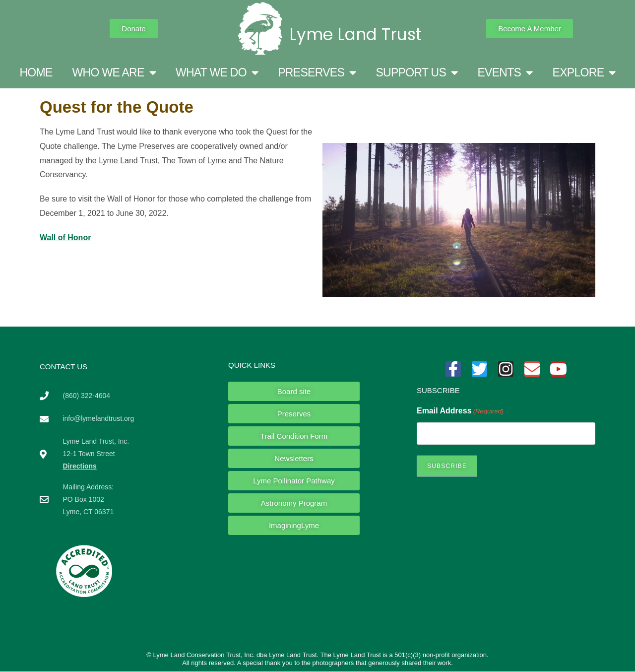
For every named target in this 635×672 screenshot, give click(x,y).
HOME (36, 72)
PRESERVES (317, 73)
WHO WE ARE (114, 73)
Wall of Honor (65, 237)
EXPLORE (584, 73)
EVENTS (505, 73)
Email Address (460, 411)
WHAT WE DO (217, 73)
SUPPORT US (416, 73)
